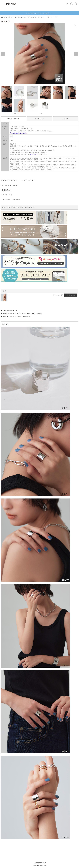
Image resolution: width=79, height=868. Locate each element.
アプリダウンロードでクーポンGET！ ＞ (40, 13)
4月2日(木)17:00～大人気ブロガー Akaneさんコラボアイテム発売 (23, 313)
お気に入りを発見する (39, 462)
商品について (34, 155)
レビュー (65, 119)
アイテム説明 (39, 119)
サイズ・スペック (14, 119)
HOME (3, 17)
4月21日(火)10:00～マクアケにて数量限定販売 (17, 317)
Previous (3, 54)
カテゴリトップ (12, 17)
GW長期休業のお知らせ (10, 310)
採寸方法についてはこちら (18, 133)
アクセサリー (24, 17)
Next (76, 54)
